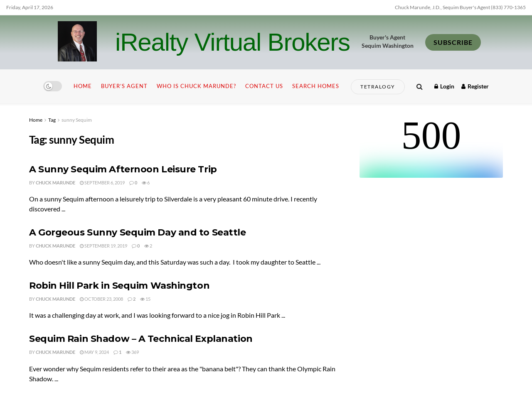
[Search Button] (420, 86)
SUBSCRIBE (453, 42)
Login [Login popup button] (444, 86)
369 (132, 352)
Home (83, 86)
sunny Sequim (77, 120)
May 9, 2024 (94, 352)
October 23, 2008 (101, 299)
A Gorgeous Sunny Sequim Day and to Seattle (138, 232)
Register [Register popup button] (475, 86)
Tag (52, 120)
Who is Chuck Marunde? (196, 86)
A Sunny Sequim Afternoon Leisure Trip (123, 169)
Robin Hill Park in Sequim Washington (119, 286)
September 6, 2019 (102, 183)
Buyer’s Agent (124, 86)
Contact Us (264, 86)
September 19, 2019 (103, 246)
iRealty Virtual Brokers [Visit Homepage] (233, 42)
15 (145, 299)
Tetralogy (378, 87)
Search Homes (316, 86)
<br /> (431, 147)
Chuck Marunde (55, 183)
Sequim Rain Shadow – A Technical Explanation (141, 339)
